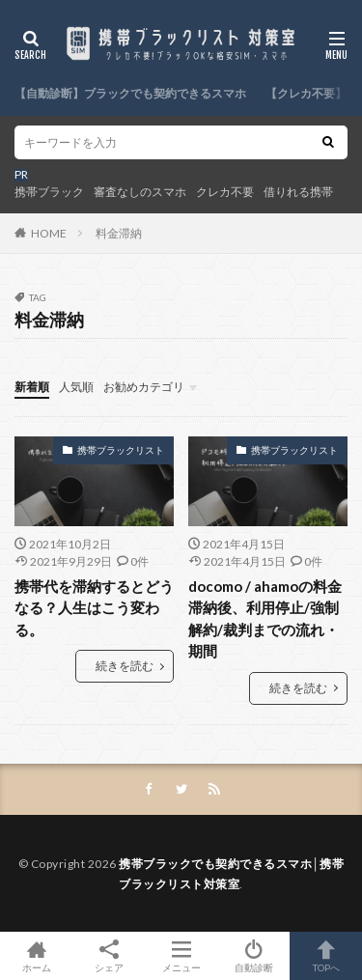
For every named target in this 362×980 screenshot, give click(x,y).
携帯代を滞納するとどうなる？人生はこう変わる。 (94, 608)
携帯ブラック (49, 192)
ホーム (36, 956)
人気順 (76, 387)
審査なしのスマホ (140, 192)
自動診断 (253, 956)
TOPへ (326, 956)
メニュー (181, 956)
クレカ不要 (225, 192)
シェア (109, 956)
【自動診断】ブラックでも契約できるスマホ (130, 93)
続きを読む (125, 666)
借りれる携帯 (298, 192)
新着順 (32, 387)
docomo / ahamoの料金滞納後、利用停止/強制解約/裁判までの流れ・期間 (265, 619)
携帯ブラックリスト (121, 450)
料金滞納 (119, 233)
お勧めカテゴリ (144, 387)
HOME (49, 233)
